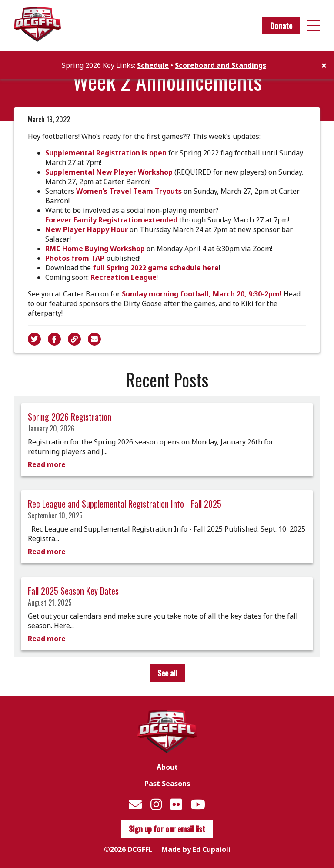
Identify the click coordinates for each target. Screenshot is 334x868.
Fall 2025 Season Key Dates (73, 591)
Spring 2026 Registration (70, 417)
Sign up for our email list (167, 829)
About (167, 767)
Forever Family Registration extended (111, 220)
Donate (281, 26)
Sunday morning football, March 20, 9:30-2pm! (202, 294)
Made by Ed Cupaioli (196, 849)
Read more (47, 464)
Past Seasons (167, 784)
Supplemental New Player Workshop (109, 172)
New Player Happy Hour (87, 229)
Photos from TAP (75, 258)
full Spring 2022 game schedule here (156, 268)
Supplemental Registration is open (106, 153)
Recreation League (124, 277)
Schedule (153, 65)
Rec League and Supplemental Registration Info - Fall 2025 (125, 504)
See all (167, 673)
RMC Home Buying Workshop (95, 249)
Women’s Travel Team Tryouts (129, 191)
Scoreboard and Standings (220, 65)
